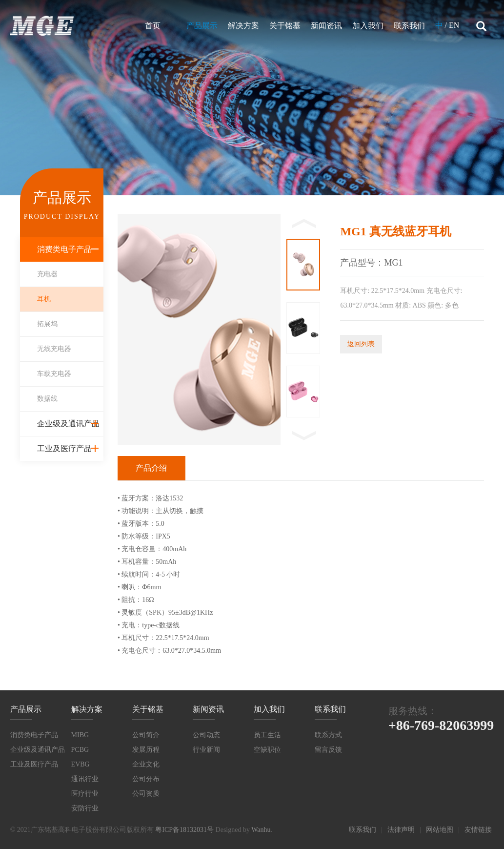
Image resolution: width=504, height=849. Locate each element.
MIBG (80, 735)
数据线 (47, 399)
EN (454, 25)
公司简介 (146, 735)
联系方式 (328, 735)
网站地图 (440, 830)
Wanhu (261, 830)
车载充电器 (54, 374)
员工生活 (267, 735)
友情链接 (478, 830)
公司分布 (146, 779)
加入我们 (368, 26)
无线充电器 (54, 349)
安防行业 (85, 808)
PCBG (80, 750)
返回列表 (361, 344)
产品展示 (202, 26)
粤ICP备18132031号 (184, 830)
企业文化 (146, 764)
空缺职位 (267, 750)
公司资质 (146, 794)
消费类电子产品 (64, 249)
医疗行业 (85, 794)
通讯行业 (85, 779)
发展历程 (146, 750)
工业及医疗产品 (64, 448)
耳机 (44, 299)
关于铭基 (285, 26)
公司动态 (206, 735)
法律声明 (401, 830)
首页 (153, 26)
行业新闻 (206, 750)
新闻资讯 (326, 26)
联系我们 (409, 26)
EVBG (81, 764)
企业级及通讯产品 (68, 424)
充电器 (47, 274)
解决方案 (243, 26)
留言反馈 (328, 750)
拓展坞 (47, 324)
